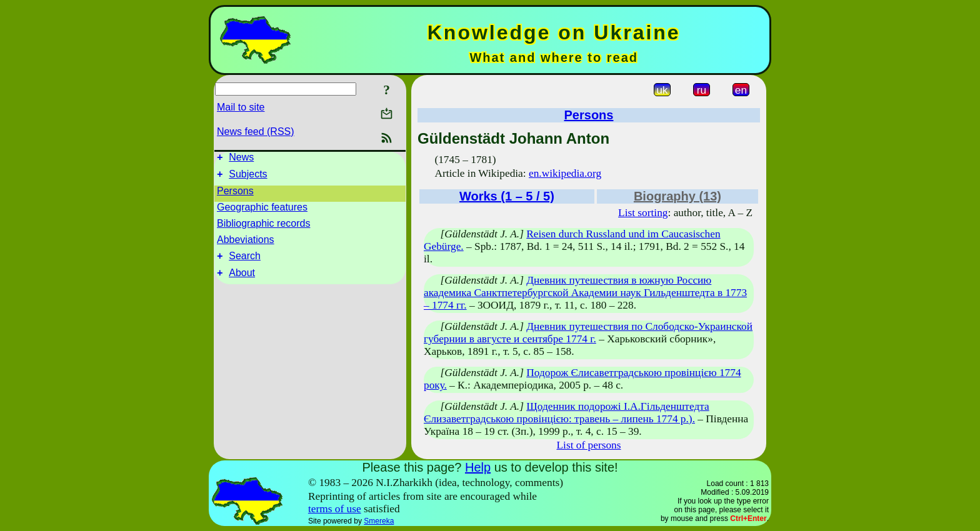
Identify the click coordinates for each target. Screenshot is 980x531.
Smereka (379, 521)
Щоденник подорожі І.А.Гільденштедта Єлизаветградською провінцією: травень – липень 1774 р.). (567, 413)
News (241, 159)
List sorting (643, 213)
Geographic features (262, 211)
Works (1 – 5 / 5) (507, 196)
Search (245, 261)
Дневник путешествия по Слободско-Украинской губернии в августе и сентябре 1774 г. (588, 333)
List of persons (589, 445)
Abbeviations (246, 243)
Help (478, 467)
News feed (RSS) (256, 132)
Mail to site (241, 107)
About (242, 280)
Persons (235, 195)
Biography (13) (677, 196)
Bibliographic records (263, 227)
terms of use (335, 509)
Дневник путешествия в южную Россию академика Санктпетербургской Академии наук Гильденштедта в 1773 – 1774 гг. (585, 293)
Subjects (248, 178)
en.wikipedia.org (565, 173)
